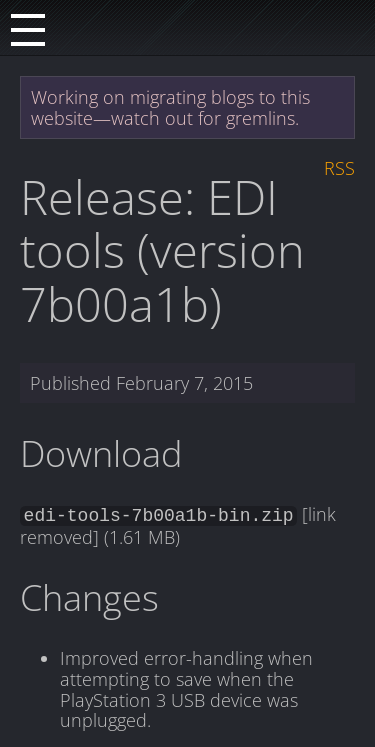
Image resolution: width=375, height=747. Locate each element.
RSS (339, 168)
